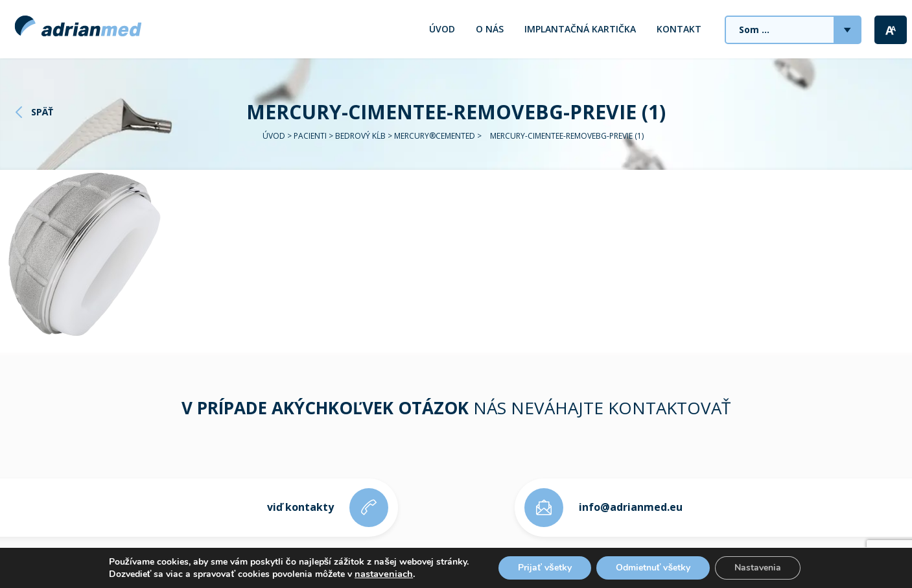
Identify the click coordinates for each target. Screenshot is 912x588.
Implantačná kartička (580, 29)
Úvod (442, 29)
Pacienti (310, 136)
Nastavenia (758, 568)
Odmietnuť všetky (653, 568)
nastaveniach (384, 574)
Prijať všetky (545, 568)
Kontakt (679, 29)
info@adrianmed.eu (631, 507)
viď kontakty (300, 507)
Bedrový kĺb (360, 136)
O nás (490, 29)
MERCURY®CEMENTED (435, 136)
